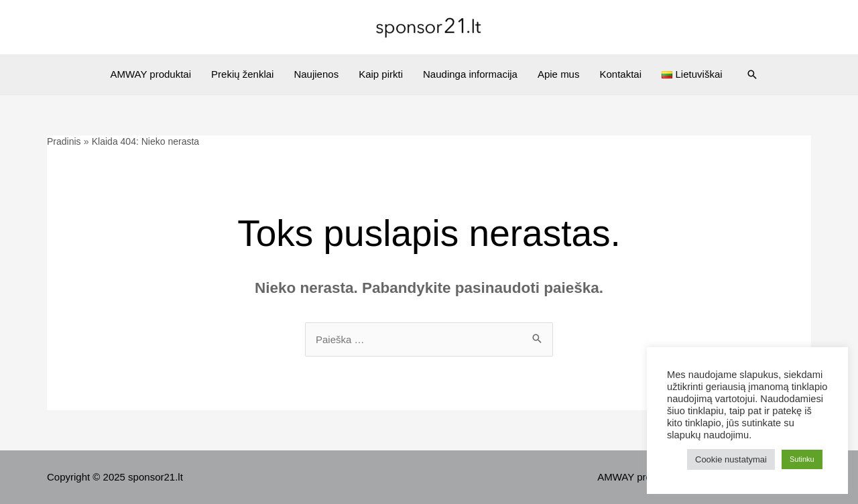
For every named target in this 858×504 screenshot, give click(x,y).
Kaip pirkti (381, 74)
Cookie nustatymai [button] (731, 459)
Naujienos (316, 74)
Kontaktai (620, 74)
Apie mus (559, 74)
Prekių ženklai (242, 74)
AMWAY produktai (150, 74)
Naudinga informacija (470, 74)
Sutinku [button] (802, 459)
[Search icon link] (752, 74)
